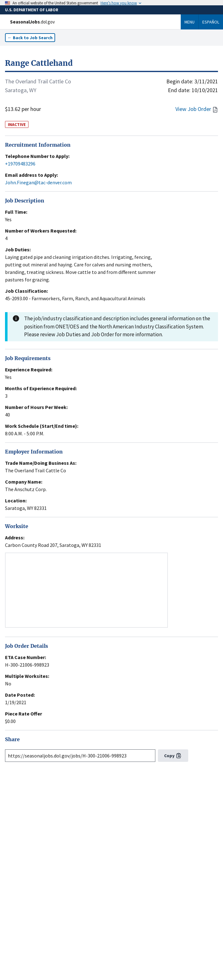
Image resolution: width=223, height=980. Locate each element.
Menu (189, 22)
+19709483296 (20, 164)
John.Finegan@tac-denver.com (38, 182)
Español (211, 22)
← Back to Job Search (30, 38)
